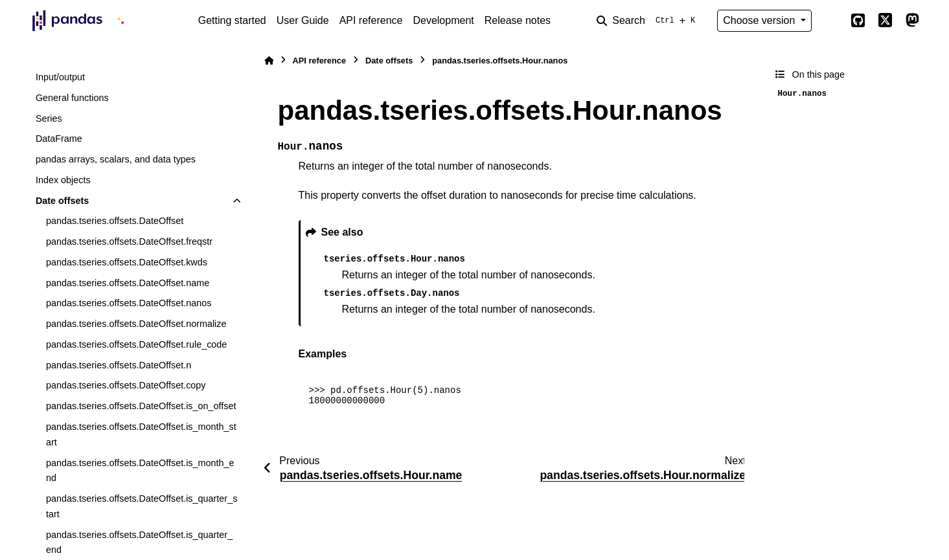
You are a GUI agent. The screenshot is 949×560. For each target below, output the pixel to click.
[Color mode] (831, 21)
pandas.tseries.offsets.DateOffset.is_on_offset (141, 406)
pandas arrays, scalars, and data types (116, 159)
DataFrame (59, 139)
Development (443, 20)
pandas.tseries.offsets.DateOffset (115, 221)
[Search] (648, 21)
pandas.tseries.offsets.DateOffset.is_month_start (141, 434)
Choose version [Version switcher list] (760, 20)
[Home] (269, 61)
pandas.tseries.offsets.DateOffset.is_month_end (140, 471)
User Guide (303, 20)
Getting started (232, 20)
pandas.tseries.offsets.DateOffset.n (119, 365)
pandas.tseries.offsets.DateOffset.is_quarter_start (142, 506)
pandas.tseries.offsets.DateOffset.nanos (129, 303)
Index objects (63, 180)
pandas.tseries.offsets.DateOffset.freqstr (129, 241)
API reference (371, 20)
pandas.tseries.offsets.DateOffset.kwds (127, 262)
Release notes (518, 20)
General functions (72, 98)
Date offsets (62, 201)
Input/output (60, 77)
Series (49, 118)
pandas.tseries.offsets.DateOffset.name (128, 283)
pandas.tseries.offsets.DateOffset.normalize (136, 324)
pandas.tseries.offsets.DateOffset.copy (126, 385)
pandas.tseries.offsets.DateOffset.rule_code (136, 344)
